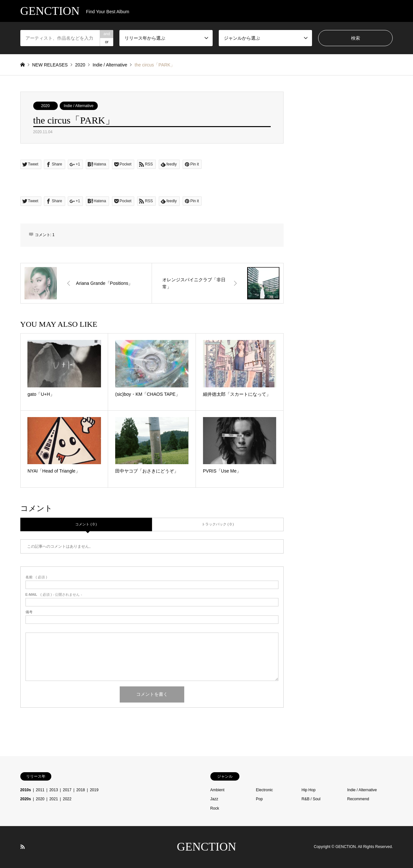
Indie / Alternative (79, 106)
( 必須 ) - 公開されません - (54, 595)
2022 (67, 799)
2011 (40, 790)
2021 (54, 799)
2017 (67, 790)
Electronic (264, 790)
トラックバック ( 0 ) (218, 524)
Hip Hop (309, 790)
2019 (94, 790)
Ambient (217, 790)
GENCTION (206, 847)
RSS (23, 847)
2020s (26, 799)
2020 (45, 106)
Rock (215, 808)
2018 (81, 790)
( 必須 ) (36, 577)
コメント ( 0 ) (86, 524)
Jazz (214, 799)
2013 (54, 790)
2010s (26, 790)
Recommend (358, 799)
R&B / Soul (311, 799)
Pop (259, 799)
